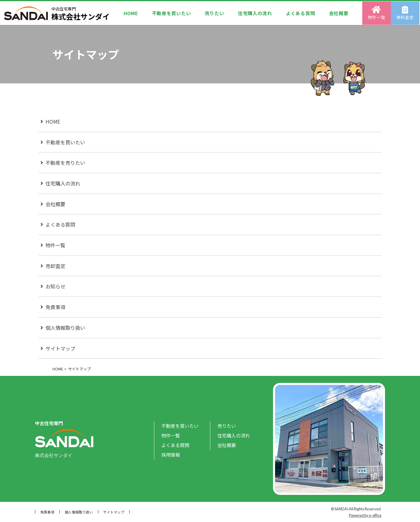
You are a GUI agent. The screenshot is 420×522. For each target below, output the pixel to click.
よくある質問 (301, 13)
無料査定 (406, 13)
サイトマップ (60, 348)
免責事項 (55, 307)
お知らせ (55, 286)
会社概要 (339, 13)
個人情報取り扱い (65, 328)
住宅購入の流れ (255, 13)
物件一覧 (377, 13)
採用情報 (171, 455)
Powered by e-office (365, 515)
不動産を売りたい (65, 163)
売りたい (214, 13)
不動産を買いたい (171, 13)
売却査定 (55, 266)
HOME (130, 13)
